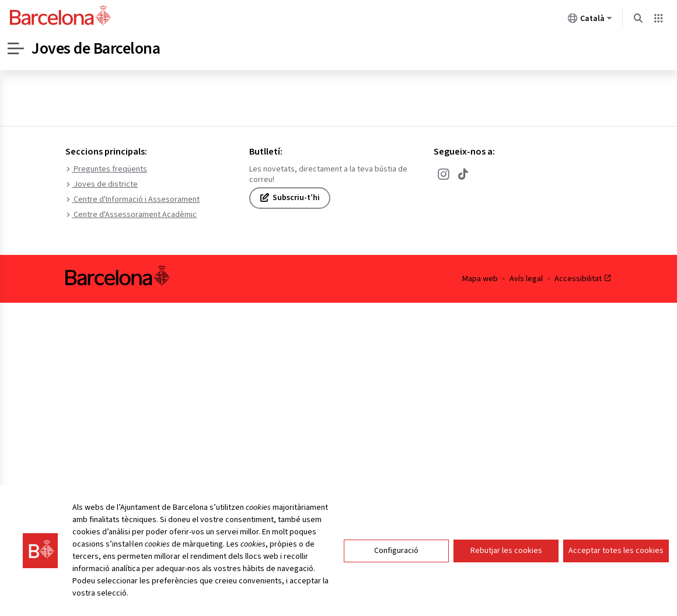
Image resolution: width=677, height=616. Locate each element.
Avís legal (526, 279)
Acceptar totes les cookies (616, 571)
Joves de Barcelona (96, 48)
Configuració (396, 571)
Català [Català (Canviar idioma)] (590, 20)
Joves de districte (102, 184)
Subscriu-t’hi (290, 198)
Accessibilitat (583, 279)
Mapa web (480, 279)
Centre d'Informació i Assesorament (132, 199)
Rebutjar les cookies (506, 571)
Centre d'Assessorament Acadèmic (131, 215)
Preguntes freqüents (106, 169)
